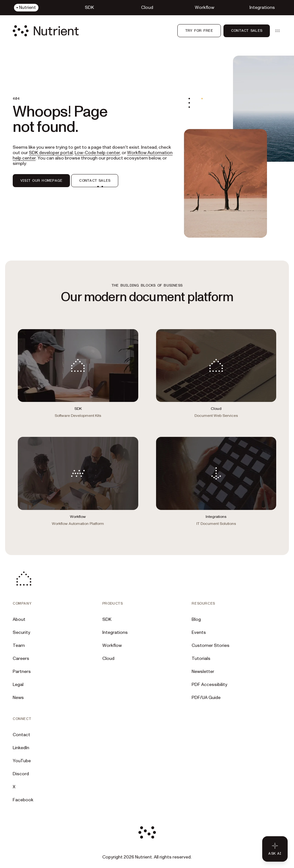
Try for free (199, 31)
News (18, 698)
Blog (196, 619)
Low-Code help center (97, 153)
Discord (21, 774)
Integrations (115, 632)
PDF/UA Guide (206, 698)
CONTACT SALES (95, 180)
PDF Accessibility (209, 685)
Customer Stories (211, 645)
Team (19, 645)
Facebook (23, 800)
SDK (107, 619)
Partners (22, 671)
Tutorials (201, 658)
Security (21, 632)
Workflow (112, 645)
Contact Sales (247, 31)
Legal (18, 685)
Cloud (108, 658)
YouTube (22, 761)
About (19, 619)
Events (199, 632)
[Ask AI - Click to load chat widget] (275, 849)
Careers (21, 658)
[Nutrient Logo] (46, 31)
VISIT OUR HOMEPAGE (41, 180)
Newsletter (203, 671)
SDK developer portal (51, 153)
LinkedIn (21, 748)
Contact (21, 735)
